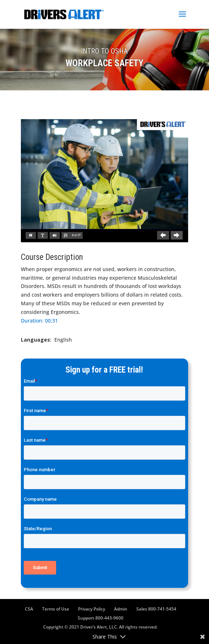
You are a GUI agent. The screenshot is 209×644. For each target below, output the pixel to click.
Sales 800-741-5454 (156, 609)
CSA (29, 609)
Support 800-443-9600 (101, 618)
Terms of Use (56, 609)
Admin (121, 609)
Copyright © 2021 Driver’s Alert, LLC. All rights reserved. (100, 627)
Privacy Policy (92, 609)
